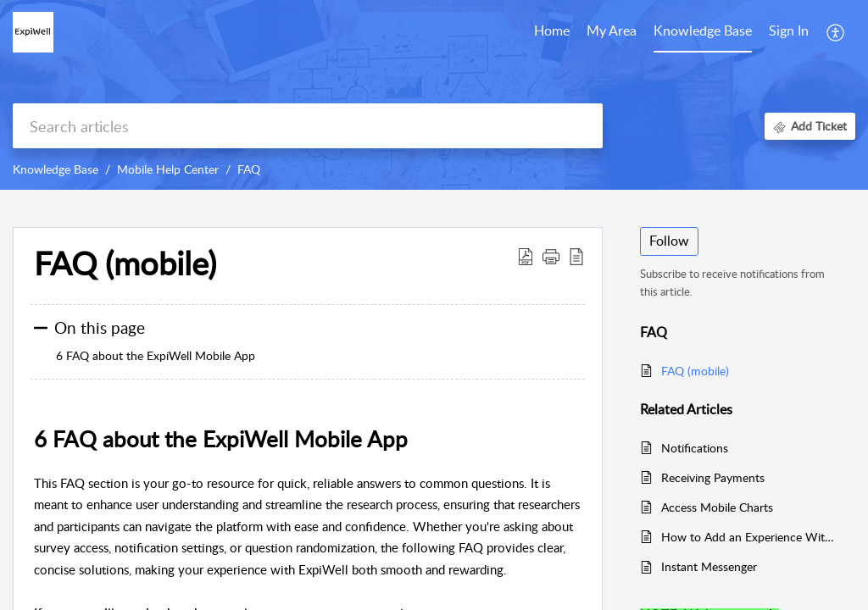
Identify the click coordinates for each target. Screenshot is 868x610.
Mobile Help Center (168, 169)
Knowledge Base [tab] (703, 30)
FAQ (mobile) (695, 371)
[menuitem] (789, 32)
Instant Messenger (709, 566)
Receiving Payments (713, 477)
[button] (836, 32)
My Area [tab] (612, 30)
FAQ (249, 169)
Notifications (695, 448)
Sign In (789, 30)
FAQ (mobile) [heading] (125, 263)
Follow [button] (669, 241)
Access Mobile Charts (717, 507)
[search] (308, 126)
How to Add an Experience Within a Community (750, 537)
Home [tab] (552, 30)
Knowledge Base (56, 169)
